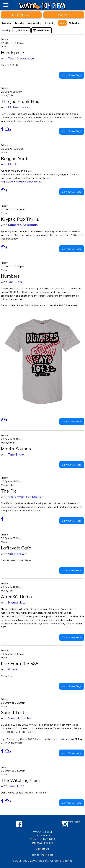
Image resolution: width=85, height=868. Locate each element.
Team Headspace (21, 58)
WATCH (64, 15)
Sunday (6, 30)
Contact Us (43, 849)
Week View (42, 30)
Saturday (74, 23)
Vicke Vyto (16, 497)
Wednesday (35, 23)
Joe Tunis (15, 282)
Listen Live (21, 15)
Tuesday (20, 23)
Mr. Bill (13, 164)
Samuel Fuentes (20, 718)
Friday (62, 23)
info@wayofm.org (42, 843)
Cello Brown (17, 554)
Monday (7, 23)
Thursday (50, 23)
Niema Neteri (18, 602)
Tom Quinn (16, 786)
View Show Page (72, 75)
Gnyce (13, 669)
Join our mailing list (42, 855)
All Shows (22, 30)
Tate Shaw (16, 454)
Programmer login (70, 822)
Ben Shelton (34, 497)
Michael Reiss (18, 107)
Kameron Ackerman (23, 225)
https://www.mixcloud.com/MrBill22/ (22, 182)
